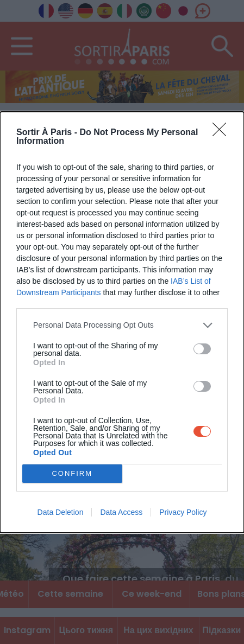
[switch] (202, 349)
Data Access (121, 512)
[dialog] (122, 322)
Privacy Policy (183, 512)
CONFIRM (72, 473)
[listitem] (122, 325)
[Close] (223, 133)
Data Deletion (61, 512)
